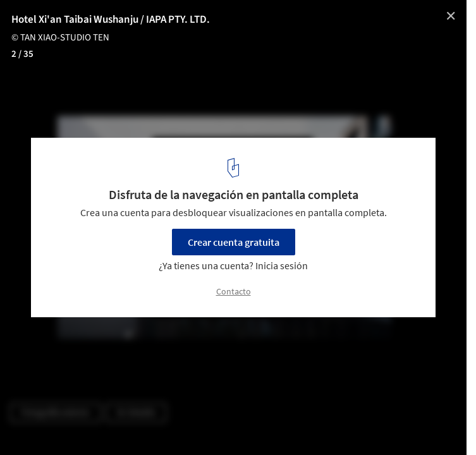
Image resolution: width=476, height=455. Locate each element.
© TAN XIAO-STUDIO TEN (60, 38)
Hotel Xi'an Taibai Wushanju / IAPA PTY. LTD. (111, 20)
